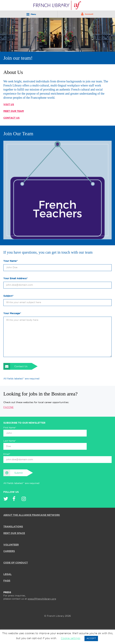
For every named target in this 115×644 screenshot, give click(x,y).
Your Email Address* (16, 279)
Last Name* (10, 441)
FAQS (7, 581)
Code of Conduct (16, 563)
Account (87, 14)
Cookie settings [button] (71, 638)
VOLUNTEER (11, 545)
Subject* (8, 296)
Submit (13, 473)
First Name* (10, 428)
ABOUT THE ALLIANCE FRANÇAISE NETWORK (32, 515)
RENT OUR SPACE (14, 533)
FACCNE (8, 407)
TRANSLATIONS (13, 527)
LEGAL (8, 574)
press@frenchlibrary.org (42, 599)
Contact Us (11, 118)
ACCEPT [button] (91, 638)
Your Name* (11, 261)
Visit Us (9, 105)
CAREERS (9, 551)
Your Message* (12, 313)
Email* (7, 454)
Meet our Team (14, 111)
